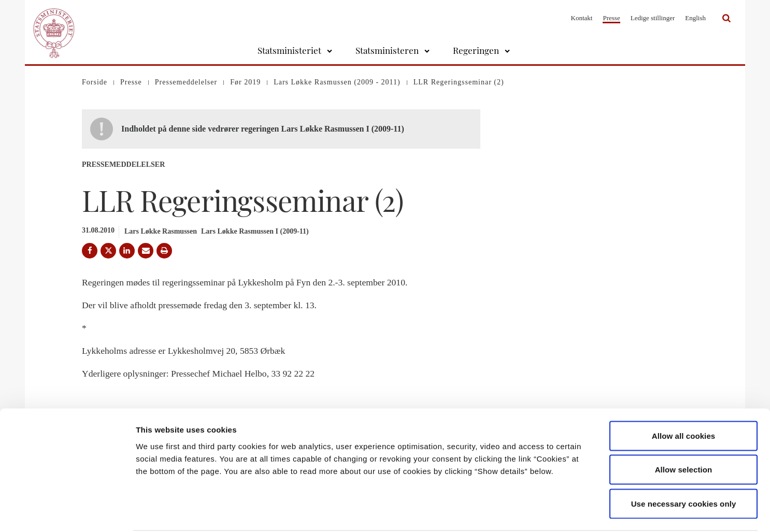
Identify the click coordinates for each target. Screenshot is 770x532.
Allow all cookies (684, 396)
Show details (544, 512)
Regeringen (476, 50)
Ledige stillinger (653, 18)
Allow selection (684, 430)
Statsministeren (387, 50)
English (695, 18)
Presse (611, 18)
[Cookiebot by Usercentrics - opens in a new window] (67, 512)
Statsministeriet (289, 50)
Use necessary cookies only (684, 464)
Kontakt (582, 18)
